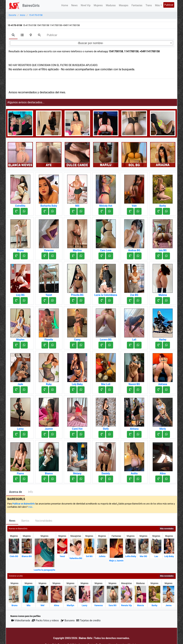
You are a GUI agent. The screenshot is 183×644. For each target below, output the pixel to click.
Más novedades (167, 529)
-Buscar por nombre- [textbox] (91, 43)
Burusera (68, 621)
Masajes (124, 5)
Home (65, 5)
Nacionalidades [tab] (44, 521)
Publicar (169, 5)
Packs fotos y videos (45, 620)
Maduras (111, 5)
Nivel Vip (86, 5)
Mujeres (98, 5)
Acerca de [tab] (16, 492)
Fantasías (137, 5)
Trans (149, 5)
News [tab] (12, 521)
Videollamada (21, 620)
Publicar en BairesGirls (24, 504)
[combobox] (91, 43)
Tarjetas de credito (88, 620)
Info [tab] (30, 492)
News (74, 5)
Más (157, 5)
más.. (31, 507)
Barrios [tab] (25, 521)
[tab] (13, 35)
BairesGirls (31, 6)
